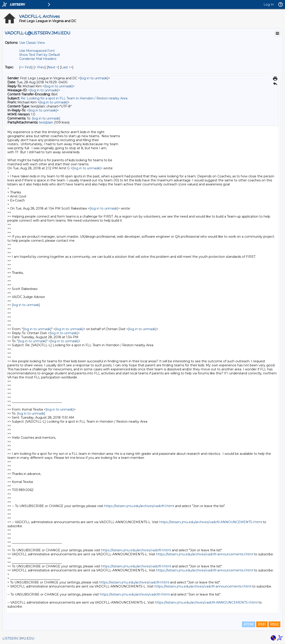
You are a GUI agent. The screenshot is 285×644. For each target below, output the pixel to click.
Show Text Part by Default (40, 55)
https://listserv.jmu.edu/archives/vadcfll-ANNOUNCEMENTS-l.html (211, 522)
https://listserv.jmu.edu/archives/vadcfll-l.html (139, 506)
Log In (269, 4)
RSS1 (262, 624)
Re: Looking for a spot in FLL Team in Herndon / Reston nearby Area (74, 98)
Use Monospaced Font (37, 51)
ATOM (249, 624)
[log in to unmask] (94, 78)
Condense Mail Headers (38, 59)
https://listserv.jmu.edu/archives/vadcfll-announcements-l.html (205, 554)
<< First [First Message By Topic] (26, 67)
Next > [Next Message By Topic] (53, 67)
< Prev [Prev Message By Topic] (40, 67)
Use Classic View (32, 43)
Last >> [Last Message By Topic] (67, 67)
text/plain (46, 122)
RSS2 (274, 624)
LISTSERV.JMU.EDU (18, 638)
